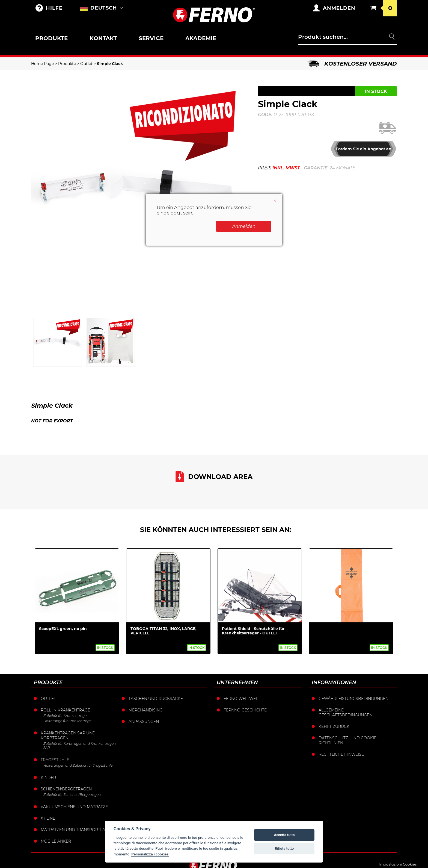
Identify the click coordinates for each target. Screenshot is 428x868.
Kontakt (103, 38)
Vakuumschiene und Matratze (74, 807)
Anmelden (244, 226)
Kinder (48, 778)
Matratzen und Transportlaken (77, 830)
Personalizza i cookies (150, 854)
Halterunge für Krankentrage (67, 721)
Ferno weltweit (241, 699)
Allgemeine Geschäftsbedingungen (345, 713)
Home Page (42, 64)
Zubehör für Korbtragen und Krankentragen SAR (80, 746)
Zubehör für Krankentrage (65, 716)
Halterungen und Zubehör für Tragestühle (78, 765)
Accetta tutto (284, 835)
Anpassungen (144, 722)
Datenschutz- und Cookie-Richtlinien (348, 740)
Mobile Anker (56, 841)
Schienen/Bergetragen (66, 789)
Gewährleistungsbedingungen (353, 699)
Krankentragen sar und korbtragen (68, 735)
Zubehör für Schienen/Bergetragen (72, 795)
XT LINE (48, 818)
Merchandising (146, 710)
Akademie (201, 38)
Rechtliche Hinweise (341, 754)
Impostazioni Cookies (398, 864)
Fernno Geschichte (245, 710)
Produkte (51, 38)
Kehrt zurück (334, 726)
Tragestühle (55, 760)
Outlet (86, 64)
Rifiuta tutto (284, 848)
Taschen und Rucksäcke (156, 699)
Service (151, 38)
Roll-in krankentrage (65, 710)
